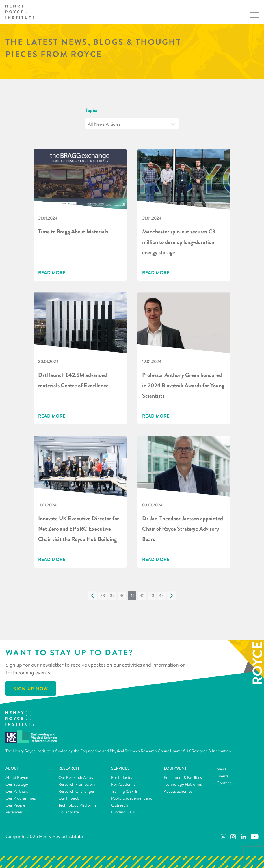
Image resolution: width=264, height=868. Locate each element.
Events (223, 776)
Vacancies (14, 812)
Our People (15, 805)
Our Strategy (17, 784)
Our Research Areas (76, 777)
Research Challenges (77, 791)
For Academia (123, 784)
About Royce (17, 777)
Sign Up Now (31, 689)
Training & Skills (124, 791)
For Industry (122, 777)
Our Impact (68, 798)
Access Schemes (178, 791)
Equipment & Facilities (183, 777)
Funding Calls (123, 812)
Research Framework (77, 784)
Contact (224, 783)
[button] (93, 596)
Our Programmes (21, 798)
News (222, 769)
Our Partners (17, 791)
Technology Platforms (77, 805)
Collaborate (69, 812)
